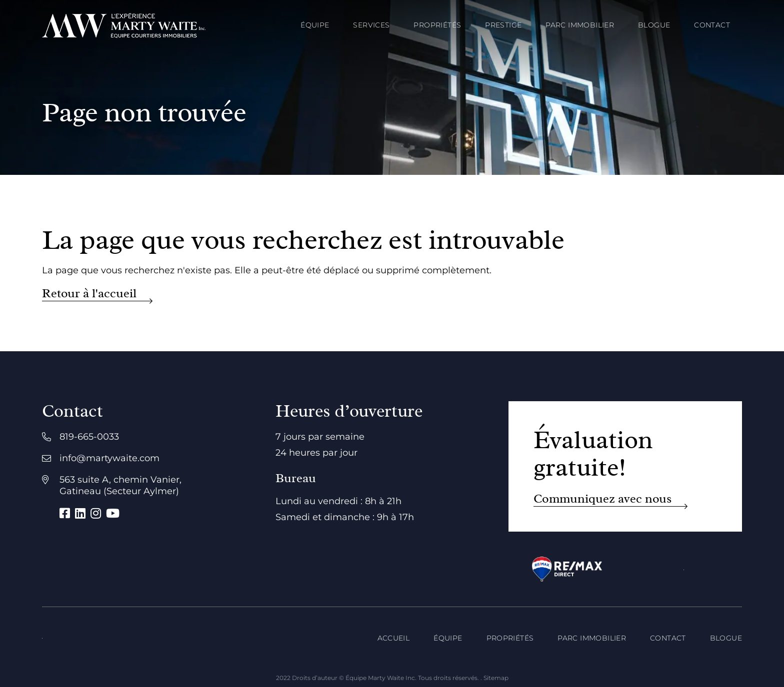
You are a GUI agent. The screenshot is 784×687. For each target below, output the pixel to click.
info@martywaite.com (109, 458)
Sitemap (496, 678)
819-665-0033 (89, 437)
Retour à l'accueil (89, 294)
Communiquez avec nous (602, 499)
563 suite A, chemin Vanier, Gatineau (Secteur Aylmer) (120, 485)
